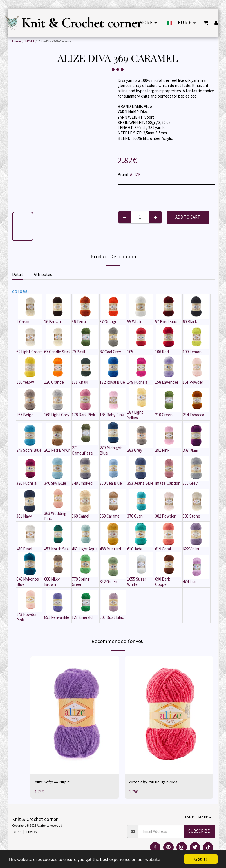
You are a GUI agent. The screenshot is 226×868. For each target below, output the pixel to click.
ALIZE (135, 175)
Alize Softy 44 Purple (52, 782)
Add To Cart (188, 217)
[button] (206, 23)
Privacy (32, 832)
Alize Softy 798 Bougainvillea (154, 782)
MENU (30, 41)
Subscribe (199, 831)
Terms (17, 832)
